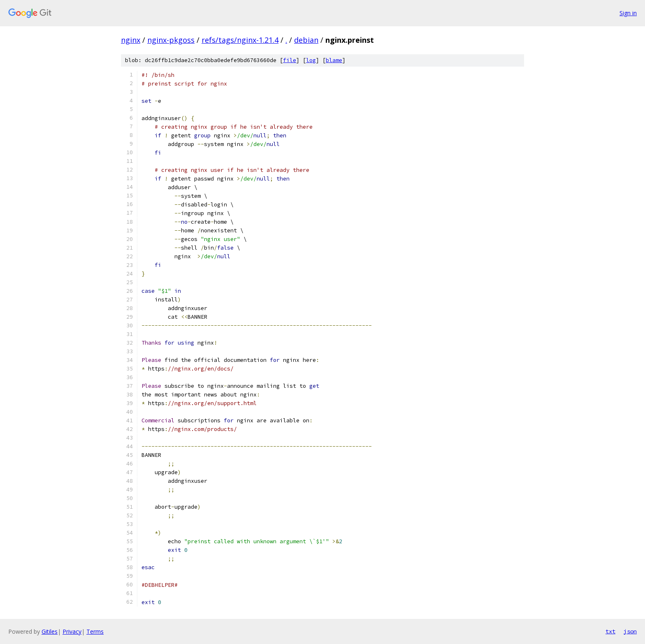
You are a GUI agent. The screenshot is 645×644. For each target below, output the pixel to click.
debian (306, 40)
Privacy (72, 631)
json (630, 631)
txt (610, 631)
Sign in (628, 13)
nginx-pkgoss (171, 40)
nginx (131, 40)
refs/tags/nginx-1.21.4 (240, 40)
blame (334, 60)
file (290, 60)
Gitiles (50, 631)
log (311, 60)
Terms (95, 631)
